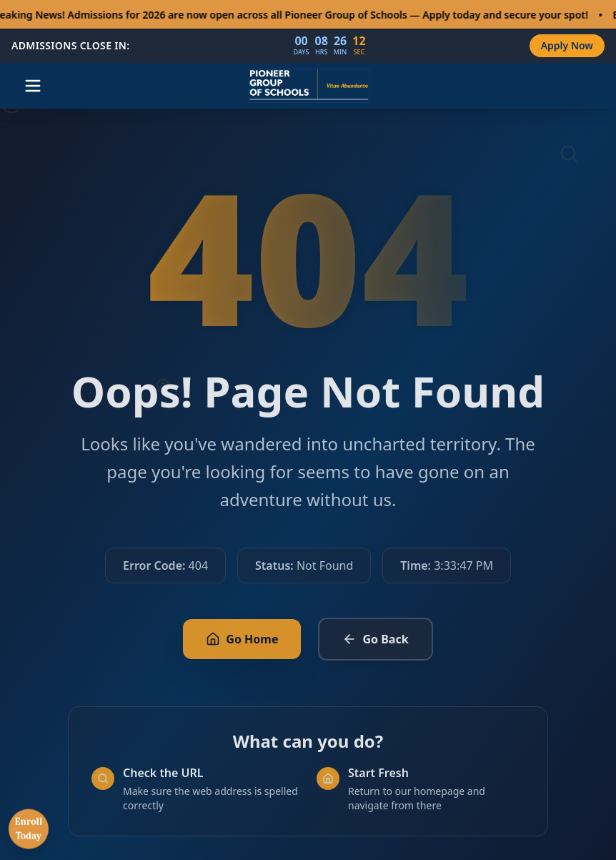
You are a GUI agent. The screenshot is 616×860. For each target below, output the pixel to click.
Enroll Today (29, 837)
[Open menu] (33, 86)
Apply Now (567, 45)
